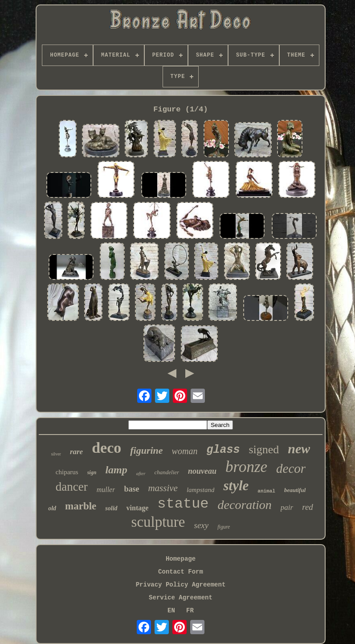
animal (266, 491)
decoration (245, 505)
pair (287, 507)
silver (56, 454)
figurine (146, 450)
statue (183, 504)
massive (163, 488)
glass (223, 450)
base (131, 489)
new (299, 449)
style (236, 486)
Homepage (181, 559)
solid (111, 508)
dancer (72, 487)
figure (224, 527)
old (52, 508)
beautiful (295, 490)
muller (106, 490)
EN (171, 611)
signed (264, 449)
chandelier (167, 472)
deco (106, 448)
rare (76, 452)
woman (185, 451)
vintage (138, 508)
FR (190, 611)
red (308, 507)
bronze (246, 467)
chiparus (67, 472)
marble (81, 506)
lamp (116, 470)
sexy (202, 525)
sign (92, 472)
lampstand (201, 490)
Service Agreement (181, 598)
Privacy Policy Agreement (181, 585)
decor (291, 468)
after (141, 473)
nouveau (202, 471)
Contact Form (181, 572)
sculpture (158, 522)
